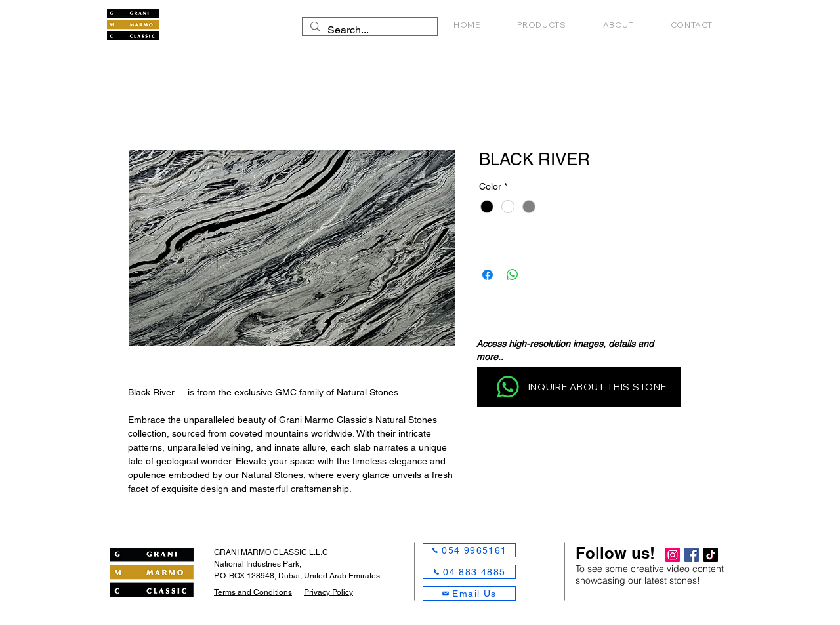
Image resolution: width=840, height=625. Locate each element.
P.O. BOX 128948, (246, 576)
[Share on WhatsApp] (513, 275)
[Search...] (368, 30)
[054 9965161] (469, 550)
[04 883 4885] (469, 572)
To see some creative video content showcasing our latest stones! (650, 575)
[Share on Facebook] (488, 275)
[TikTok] (711, 555)
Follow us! (615, 553)
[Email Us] (469, 594)
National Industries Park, (258, 564)
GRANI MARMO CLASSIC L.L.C (271, 552)
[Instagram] (673, 555)
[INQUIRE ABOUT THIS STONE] (579, 387)
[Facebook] (692, 555)
